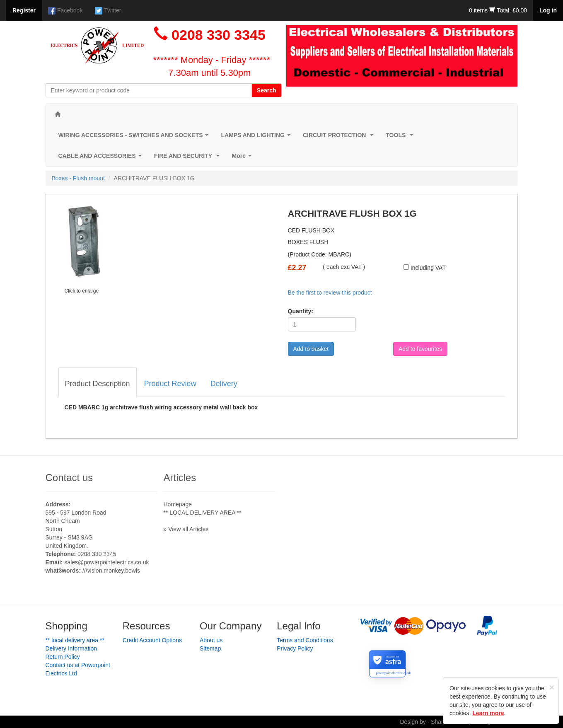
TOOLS (401, 137)
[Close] (552, 687)
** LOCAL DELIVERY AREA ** (203, 513)
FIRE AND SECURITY (188, 158)
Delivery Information (71, 648)
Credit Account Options (152, 640)
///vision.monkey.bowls (111, 571)
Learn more (488, 713)
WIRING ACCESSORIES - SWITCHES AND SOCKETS (135, 137)
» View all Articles (186, 529)
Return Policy (63, 657)
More (243, 158)
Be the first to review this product (330, 293)
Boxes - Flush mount (78, 178)
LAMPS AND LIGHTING (257, 137)
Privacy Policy (295, 648)
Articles (180, 478)
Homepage (178, 504)
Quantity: (301, 311)
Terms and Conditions (305, 640)
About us (211, 640)
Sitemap (210, 648)
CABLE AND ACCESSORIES (102, 158)
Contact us (69, 478)
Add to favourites (420, 349)
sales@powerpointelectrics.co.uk (106, 562)
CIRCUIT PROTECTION (340, 137)
